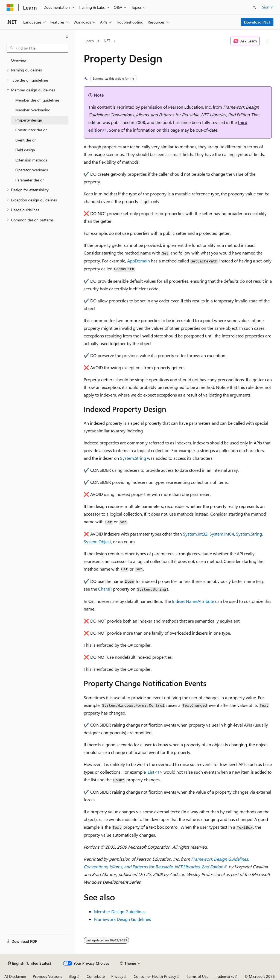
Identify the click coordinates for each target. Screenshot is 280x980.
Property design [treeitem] (29, 120)
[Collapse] (67, 37)
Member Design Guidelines (120, 911)
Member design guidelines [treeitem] (37, 100)
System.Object (97, 541)
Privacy (117, 976)
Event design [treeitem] (26, 140)
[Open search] (254, 7)
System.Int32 (195, 534)
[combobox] (37, 48)
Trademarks (224, 976)
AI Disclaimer (15, 976)
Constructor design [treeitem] (31, 130)
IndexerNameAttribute (193, 601)
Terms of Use (198, 976)
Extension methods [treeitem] (31, 160)
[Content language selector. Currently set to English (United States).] (29, 963)
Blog (72, 976)
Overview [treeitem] (19, 60)
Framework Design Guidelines (122, 919)
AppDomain (138, 261)
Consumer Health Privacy (155, 976)
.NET (107, 41)
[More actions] (267, 41)
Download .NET (257, 22)
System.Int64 (222, 534)
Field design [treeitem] (25, 150)
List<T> (155, 772)
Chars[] (105, 589)
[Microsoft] (10, 7)
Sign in (268, 7)
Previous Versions (47, 976)
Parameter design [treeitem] (30, 180)
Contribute (96, 976)
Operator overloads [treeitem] (32, 170)
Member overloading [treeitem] (33, 110)
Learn (89, 41)
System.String (133, 458)
